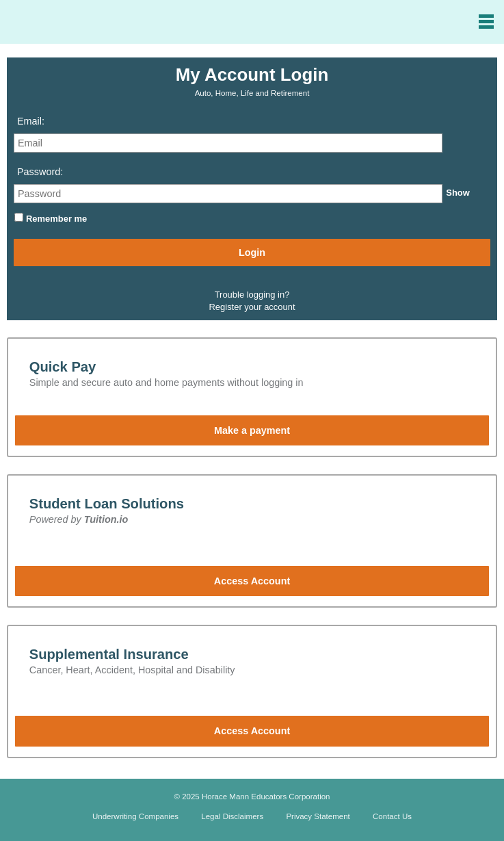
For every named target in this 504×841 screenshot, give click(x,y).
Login (252, 253)
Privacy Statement (318, 816)
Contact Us (392, 816)
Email (29, 121)
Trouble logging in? (252, 295)
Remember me (56, 219)
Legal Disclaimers (232, 816)
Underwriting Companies (135, 816)
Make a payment (252, 430)
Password (39, 172)
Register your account (252, 307)
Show (458, 193)
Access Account (252, 581)
